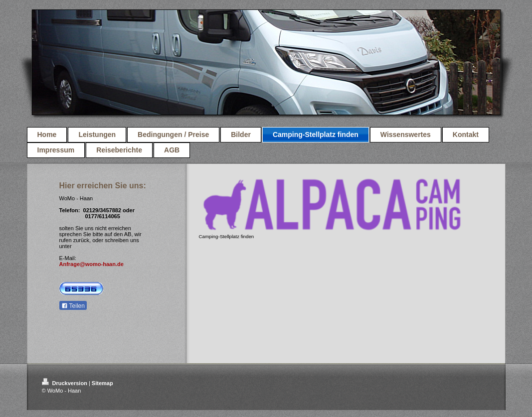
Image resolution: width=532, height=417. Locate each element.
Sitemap (102, 383)
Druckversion (65, 383)
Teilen (73, 306)
